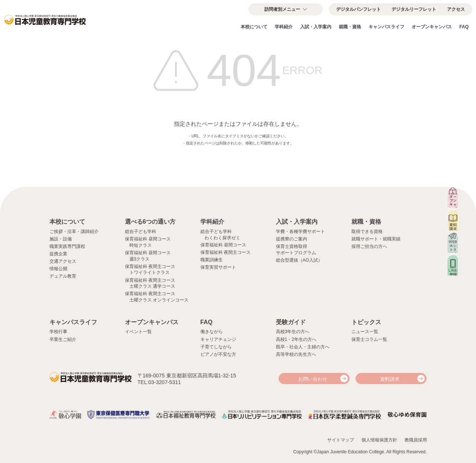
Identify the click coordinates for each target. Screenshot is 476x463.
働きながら (212, 332)
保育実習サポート (218, 267)
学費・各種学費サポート (300, 231)
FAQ (464, 27)
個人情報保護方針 (379, 439)
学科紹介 (284, 27)
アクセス (456, 9)
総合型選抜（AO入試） (299, 260)
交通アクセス (63, 261)
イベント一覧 (138, 332)
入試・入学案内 (316, 27)
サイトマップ (341, 439)
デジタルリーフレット (414, 9)
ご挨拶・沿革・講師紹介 (74, 231)
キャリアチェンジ (218, 339)
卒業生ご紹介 (63, 339)
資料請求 (390, 379)
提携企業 (58, 254)
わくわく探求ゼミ (222, 238)
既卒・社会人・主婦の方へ (303, 347)
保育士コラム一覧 (369, 339)
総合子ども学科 (141, 231)
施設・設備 (61, 239)
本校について (254, 27)
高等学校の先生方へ (296, 354)
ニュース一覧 (365, 332)
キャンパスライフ (386, 27)
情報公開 (58, 269)
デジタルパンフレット (358, 9)
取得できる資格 (367, 231)
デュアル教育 (63, 276)
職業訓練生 (212, 260)
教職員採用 (416, 439)
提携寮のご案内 (292, 239)
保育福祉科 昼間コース (223, 245)
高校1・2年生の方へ (296, 339)
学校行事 (58, 332)
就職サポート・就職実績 (376, 239)
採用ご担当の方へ (369, 246)
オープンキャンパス (432, 27)
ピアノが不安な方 (218, 354)
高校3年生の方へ (293, 332)
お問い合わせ (313, 379)
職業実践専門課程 (67, 246)
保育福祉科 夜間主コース (226, 252)
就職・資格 (350, 27)
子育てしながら (216, 347)
